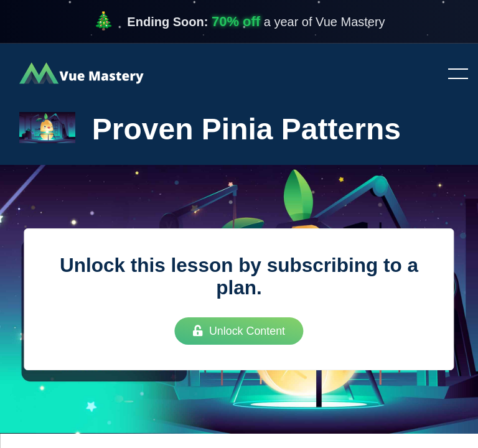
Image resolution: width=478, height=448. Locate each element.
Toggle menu (453, 75)
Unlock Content (239, 331)
